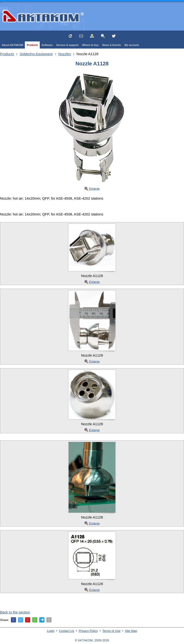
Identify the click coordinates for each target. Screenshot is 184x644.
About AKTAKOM (13, 45)
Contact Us (66, 631)
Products (32, 45)
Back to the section (15, 612)
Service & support (67, 45)
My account (132, 45)
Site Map (131, 631)
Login (51, 631)
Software (47, 45)
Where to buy (90, 45)
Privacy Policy (88, 631)
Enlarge (94, 189)
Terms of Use (112, 631)
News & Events (112, 45)
